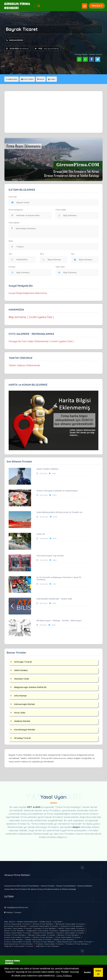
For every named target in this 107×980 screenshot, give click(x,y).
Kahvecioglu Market (25, 704)
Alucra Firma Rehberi (43, 924)
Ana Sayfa (10, 922)
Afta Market (20, 696)
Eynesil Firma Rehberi (15, 935)
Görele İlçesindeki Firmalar (17, 937)
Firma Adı (13, 197)
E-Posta (12, 267)
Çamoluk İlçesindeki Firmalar (44, 926)
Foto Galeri (27, 79)
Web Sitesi (60, 267)
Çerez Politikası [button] (64, 976)
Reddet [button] (87, 972)
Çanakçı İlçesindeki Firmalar (18, 928)
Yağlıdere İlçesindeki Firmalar (19, 946)
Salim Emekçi (21, 670)
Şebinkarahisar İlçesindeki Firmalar (75, 942)
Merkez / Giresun (14, 912)
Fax (74, 254)
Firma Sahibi (61, 210)
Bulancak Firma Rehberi (16, 926)
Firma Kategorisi (16, 210)
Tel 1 (12, 254)
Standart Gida (22, 679)
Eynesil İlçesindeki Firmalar (70, 933)
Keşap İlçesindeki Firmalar (39, 940)
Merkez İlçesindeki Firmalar (42, 935)
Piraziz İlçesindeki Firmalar (18, 942)
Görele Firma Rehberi (43, 937)
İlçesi (11, 241)
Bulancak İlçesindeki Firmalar (70, 924)
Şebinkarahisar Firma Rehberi (19, 944)
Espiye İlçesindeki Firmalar (18, 933)
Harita (41, 79)
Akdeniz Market (22, 721)
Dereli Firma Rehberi (15, 931)
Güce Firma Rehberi (14, 940)
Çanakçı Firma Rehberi (45, 928)
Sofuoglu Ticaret (23, 662)
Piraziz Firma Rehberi (45, 942)
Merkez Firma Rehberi (68, 935)
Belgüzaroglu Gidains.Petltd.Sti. (31, 687)
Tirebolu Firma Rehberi (77, 944)
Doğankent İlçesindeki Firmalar (42, 931)
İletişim (58, 922)
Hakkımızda (11, 79)
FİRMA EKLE (97, 6)
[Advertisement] (54, 112)
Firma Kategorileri (27, 922)
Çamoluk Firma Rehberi (72, 926)
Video (52, 79)
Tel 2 (43, 254)
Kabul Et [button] (98, 972)
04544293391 (15, 40)
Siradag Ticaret (23, 738)
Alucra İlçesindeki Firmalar (17, 924)
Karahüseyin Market (25, 730)
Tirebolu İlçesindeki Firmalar (50, 944)
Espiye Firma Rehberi (44, 933)
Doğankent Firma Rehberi (72, 931)
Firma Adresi (14, 223)
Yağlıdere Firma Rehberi (48, 946)
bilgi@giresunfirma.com (18, 907)
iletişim (76, 827)
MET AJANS (34, 807)
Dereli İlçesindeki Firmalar (72, 928)
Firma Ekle (45, 922)
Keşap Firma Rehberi (64, 940)
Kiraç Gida (20, 713)
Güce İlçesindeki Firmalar (68, 937)
